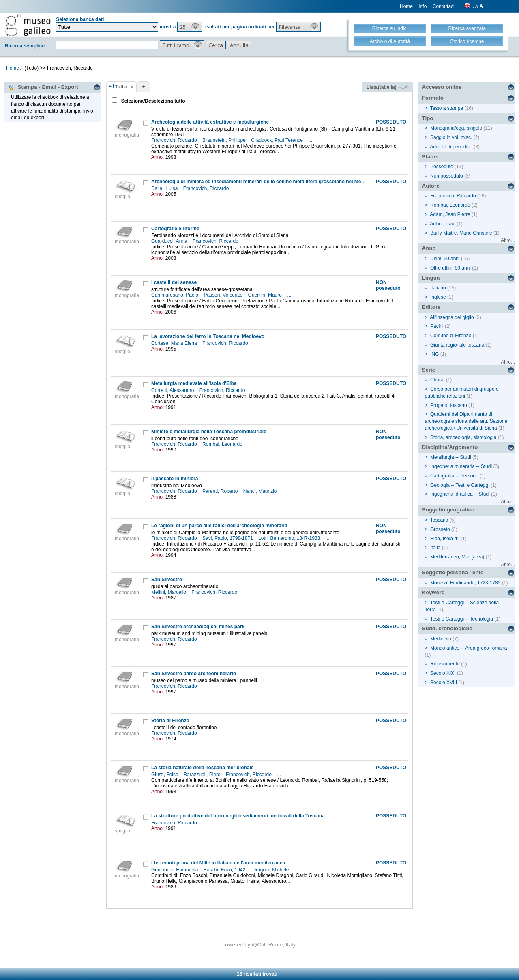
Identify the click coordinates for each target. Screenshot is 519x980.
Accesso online (442, 87)
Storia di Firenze (170, 721)
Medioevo (441, 639)
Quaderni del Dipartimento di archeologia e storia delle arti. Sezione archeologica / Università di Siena (466, 421)
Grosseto (440, 529)
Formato (433, 98)
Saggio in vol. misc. (451, 137)
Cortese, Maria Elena (175, 343)
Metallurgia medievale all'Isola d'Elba (194, 383)
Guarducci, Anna (170, 241)
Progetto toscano (449, 405)
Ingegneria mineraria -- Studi (461, 466)
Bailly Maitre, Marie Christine (461, 233)
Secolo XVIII (444, 683)
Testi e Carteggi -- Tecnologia (462, 619)
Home (406, 6)
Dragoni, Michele (271, 870)
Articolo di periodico (451, 147)
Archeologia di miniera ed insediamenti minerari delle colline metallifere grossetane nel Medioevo (264, 182)
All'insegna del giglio (452, 317)
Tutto (121, 87)
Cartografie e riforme (175, 229)
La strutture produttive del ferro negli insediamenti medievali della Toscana (238, 816)
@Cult (260, 945)
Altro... (508, 240)
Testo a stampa (447, 108)
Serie (429, 370)
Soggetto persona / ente (453, 572)
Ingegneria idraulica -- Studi (460, 494)
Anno (429, 248)
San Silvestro (167, 580)
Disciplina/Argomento (450, 447)
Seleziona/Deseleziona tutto (152, 101)
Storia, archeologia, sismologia (463, 437)
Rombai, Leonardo (223, 444)
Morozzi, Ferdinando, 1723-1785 (465, 583)
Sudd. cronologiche (447, 628)
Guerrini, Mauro (266, 295)
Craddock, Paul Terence (278, 140)
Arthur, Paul (443, 224)
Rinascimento (445, 664)
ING (434, 354)
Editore (431, 307)
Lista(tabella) (387, 87)
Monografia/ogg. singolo (456, 128)
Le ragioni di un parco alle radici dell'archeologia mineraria (219, 526)
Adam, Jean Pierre (450, 214)
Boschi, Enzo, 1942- (226, 870)
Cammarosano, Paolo (175, 295)
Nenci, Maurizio (261, 491)
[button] (190, 27)
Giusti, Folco (165, 775)
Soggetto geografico (448, 510)
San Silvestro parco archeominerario (194, 674)
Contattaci (444, 6)
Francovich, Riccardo (175, 140)
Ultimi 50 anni (445, 259)
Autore (431, 186)
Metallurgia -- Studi (451, 457)
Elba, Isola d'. (445, 539)
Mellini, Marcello (169, 592)
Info (422, 6)
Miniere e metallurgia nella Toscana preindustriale (209, 432)
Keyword (433, 592)
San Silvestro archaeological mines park (198, 627)
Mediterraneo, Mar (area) (457, 557)
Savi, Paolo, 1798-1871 (228, 538)
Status (430, 157)
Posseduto (442, 167)
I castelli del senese (174, 282)
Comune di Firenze (451, 336)
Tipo (428, 118)
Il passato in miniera (175, 479)
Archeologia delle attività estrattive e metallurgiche (210, 122)
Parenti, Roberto (221, 491)
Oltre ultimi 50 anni (450, 268)
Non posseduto (447, 176)
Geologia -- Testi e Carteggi (460, 485)
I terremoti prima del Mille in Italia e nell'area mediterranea (218, 863)
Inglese (438, 297)
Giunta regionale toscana (457, 345)
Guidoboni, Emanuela (175, 870)
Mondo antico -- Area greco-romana (469, 648)
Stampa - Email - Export (43, 87)
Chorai (437, 380)
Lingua (431, 278)
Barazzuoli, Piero (203, 775)
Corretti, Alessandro (173, 390)
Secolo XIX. (443, 673)
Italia (435, 548)
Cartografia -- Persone (454, 476)
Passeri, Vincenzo (224, 295)
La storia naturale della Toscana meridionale (203, 768)
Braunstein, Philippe (225, 140)
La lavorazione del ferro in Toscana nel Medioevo (208, 336)
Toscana (439, 520)
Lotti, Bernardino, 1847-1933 (290, 538)
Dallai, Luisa (165, 188)
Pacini (437, 326)
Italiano (438, 288)
